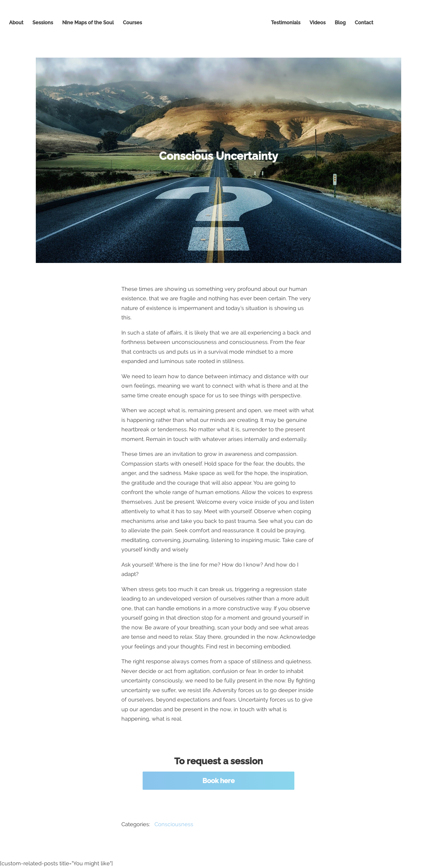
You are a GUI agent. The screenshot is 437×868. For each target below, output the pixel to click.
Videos (318, 23)
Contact (364, 23)
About (16, 23)
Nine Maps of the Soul (88, 23)
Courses (132, 23)
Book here (218, 781)
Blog (340, 23)
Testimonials (286, 23)
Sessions (43, 23)
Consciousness (174, 824)
